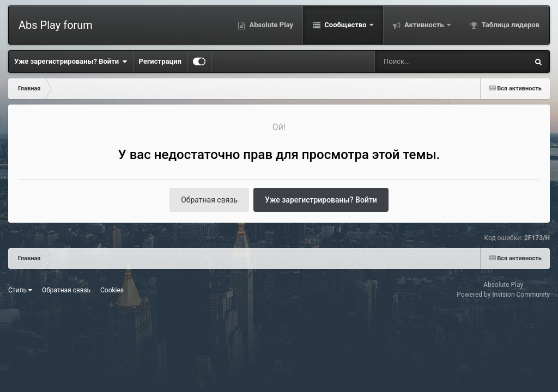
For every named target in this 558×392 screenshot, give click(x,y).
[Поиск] (431, 62)
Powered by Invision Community (503, 295)
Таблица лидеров (510, 25)
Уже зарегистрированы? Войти (71, 62)
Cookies (112, 290)
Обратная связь (209, 200)
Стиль (20, 290)
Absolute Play (270, 25)
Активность (424, 25)
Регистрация (160, 61)
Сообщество (345, 25)
